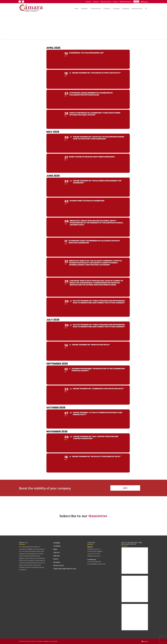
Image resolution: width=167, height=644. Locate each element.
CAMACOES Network (125, 2)
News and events (106, 2)
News (55, 549)
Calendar (96, 2)
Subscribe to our (83, 516)
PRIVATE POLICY (59, 565)
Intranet (136, 2)
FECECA (56, 559)
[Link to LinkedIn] (20, 2)
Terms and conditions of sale (65, 569)
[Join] (125, 488)
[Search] (146, 7)
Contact (115, 2)
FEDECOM (56, 556)
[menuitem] (88, 2)
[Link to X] (23, 2)
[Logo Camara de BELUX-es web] (31, 9)
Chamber (88, 2)
